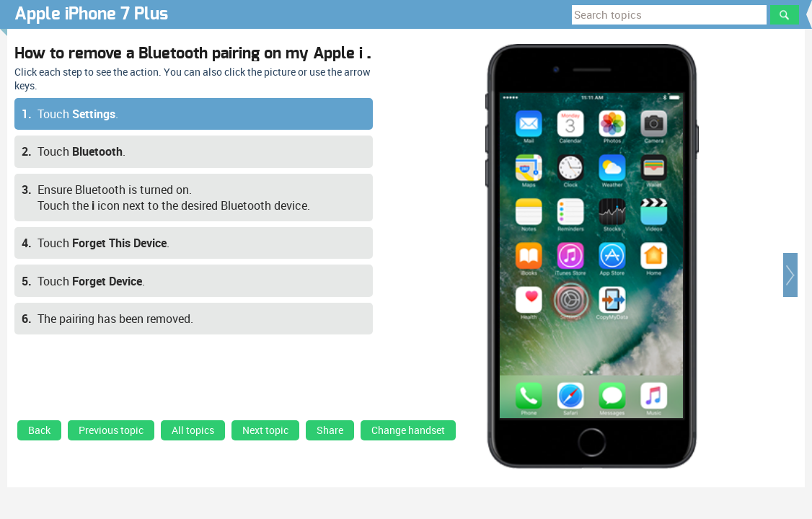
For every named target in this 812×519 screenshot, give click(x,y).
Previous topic (111, 430)
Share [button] (330, 430)
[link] (39, 434)
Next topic (265, 430)
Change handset (408, 430)
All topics (193, 430)
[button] (790, 275)
